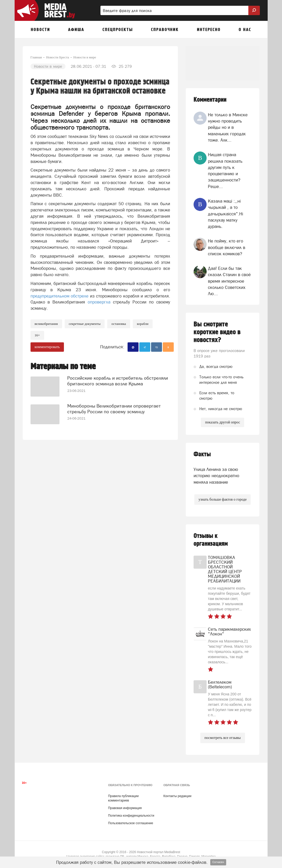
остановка (119, 324)
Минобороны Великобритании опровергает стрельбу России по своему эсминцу (114, 409)
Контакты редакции (177, 796)
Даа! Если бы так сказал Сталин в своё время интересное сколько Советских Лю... (229, 281)
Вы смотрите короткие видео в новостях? (217, 332)
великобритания (46, 324)
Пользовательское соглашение (131, 823)
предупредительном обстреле (60, 296)
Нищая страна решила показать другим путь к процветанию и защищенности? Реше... (225, 170)
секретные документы (85, 324)
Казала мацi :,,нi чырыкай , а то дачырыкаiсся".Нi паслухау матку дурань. (226, 214)
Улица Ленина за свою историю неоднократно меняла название (216, 476)
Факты (202, 454)
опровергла (99, 302)
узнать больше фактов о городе (223, 499)
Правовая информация (125, 808)
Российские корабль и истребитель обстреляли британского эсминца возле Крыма (118, 381)
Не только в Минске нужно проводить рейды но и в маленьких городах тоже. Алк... (228, 127)
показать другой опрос (223, 422)
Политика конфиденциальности (131, 816)
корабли (143, 324)
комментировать (47, 347)
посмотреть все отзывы (223, 738)
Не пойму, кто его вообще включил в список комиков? (227, 247)
